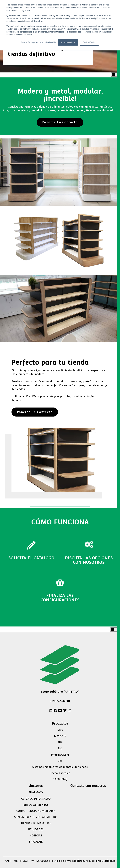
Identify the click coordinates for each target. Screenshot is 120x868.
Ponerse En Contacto (60, 122)
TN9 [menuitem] (60, 742)
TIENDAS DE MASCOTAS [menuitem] (36, 823)
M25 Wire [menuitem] (60, 736)
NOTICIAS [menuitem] (36, 836)
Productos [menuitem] (60, 723)
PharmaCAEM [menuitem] (60, 755)
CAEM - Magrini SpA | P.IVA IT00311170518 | (28, 861)
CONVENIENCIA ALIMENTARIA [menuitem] (36, 811)
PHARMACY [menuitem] (36, 792)
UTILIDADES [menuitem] (36, 829)
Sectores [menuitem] (36, 786)
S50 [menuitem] (60, 748)
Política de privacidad (64, 861)
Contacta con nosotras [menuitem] (88, 786)
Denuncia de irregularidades (97, 861)
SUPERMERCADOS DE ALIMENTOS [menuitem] (36, 817)
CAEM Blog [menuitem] (60, 779)
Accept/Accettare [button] (68, 42)
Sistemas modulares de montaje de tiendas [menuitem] (60, 767)
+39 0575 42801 (60, 701)
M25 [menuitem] (60, 730)
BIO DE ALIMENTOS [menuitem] (36, 805)
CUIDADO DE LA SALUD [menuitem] (36, 799)
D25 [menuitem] (60, 761)
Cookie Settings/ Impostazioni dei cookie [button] (38, 42)
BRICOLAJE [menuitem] (36, 842)
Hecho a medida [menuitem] (60, 773)
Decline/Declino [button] (89, 42)
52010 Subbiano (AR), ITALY (60, 692)
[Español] (116, 75)
